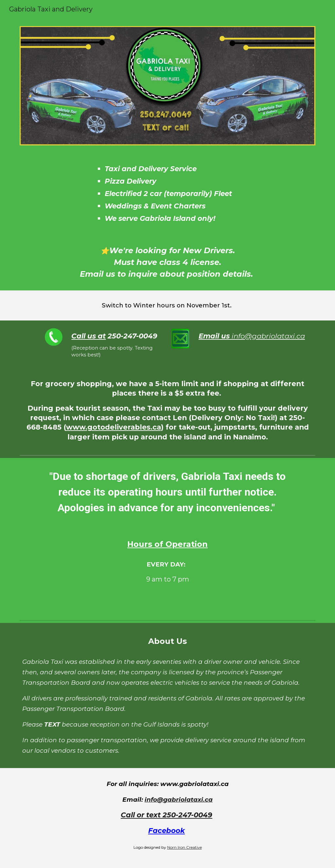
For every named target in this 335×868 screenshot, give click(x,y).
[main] (193, 194)
